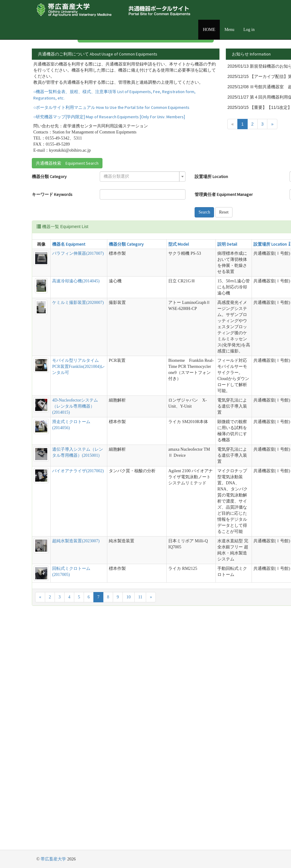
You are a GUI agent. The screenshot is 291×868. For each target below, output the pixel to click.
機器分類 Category (49, 206)
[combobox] (102, 206)
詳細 (239, 71)
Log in (249, 30)
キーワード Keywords (42, 227)
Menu (229, 30)
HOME (209, 30)
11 (140, 829)
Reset (147, 253)
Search (148, 243)
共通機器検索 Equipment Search (67, 193)
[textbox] (101, 206)
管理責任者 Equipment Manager (159, 227)
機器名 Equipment (62, 285)
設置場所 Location (155, 206)
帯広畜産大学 (53, 859)
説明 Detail (161, 285)
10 (129, 829)
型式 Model (130, 285)
